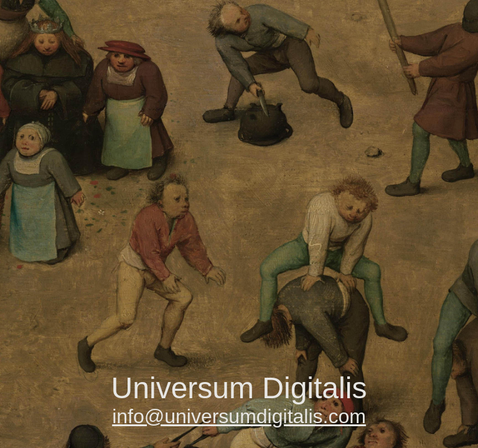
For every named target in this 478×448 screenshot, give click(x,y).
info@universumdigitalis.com (239, 416)
